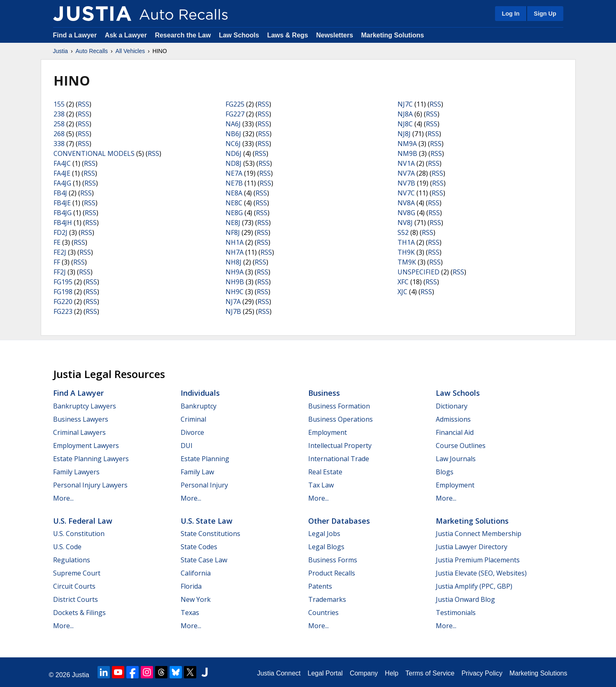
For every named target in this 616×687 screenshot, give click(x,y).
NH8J (234, 262)
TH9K (406, 252)
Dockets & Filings (79, 613)
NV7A (406, 173)
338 (59, 144)
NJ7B (233, 311)
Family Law (197, 472)
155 (59, 104)
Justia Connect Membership (479, 534)
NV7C (406, 193)
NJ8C (405, 124)
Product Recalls (332, 573)
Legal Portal (325, 673)
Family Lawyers (76, 472)
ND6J (234, 153)
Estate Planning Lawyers (91, 459)
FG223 (63, 311)
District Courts (76, 599)
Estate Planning (205, 459)
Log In (510, 14)
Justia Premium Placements (478, 560)
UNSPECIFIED (418, 272)
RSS (84, 104)
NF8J (233, 232)
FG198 (63, 292)
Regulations (72, 560)
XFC (403, 282)
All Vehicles (130, 51)
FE (57, 242)
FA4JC (62, 163)
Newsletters (335, 35)
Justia (61, 51)
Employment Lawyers (86, 446)
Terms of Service (430, 673)
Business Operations (341, 419)
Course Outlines (461, 446)
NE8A (234, 193)
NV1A (406, 163)
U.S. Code (67, 547)
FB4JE (62, 203)
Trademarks (327, 599)
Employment (328, 432)
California (196, 573)
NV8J (405, 223)
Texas (190, 613)
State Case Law (204, 560)
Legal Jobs (324, 534)
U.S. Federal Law (83, 521)
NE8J (233, 223)
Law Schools (239, 35)
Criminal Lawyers (79, 432)
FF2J (60, 272)
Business (324, 393)
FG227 (235, 114)
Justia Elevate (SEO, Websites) (481, 573)
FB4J (60, 193)
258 (59, 124)
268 (59, 134)
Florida (191, 586)
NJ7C (405, 104)
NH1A (235, 242)
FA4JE (62, 173)
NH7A (235, 252)
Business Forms (333, 560)
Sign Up (545, 14)
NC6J (233, 144)
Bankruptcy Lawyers (85, 406)
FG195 (63, 282)
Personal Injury (204, 485)
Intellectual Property (340, 446)
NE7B (234, 183)
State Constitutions (210, 534)
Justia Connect (279, 673)
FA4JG (62, 183)
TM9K (407, 262)
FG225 (235, 104)
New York (196, 599)
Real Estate (325, 472)
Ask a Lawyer (127, 35)
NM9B (407, 153)
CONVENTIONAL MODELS (94, 153)
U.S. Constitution (79, 534)
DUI (187, 446)
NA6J (233, 124)
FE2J (60, 252)
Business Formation (339, 406)
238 (59, 114)
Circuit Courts (74, 586)
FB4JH (63, 223)
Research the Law (183, 35)
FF (57, 262)
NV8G (406, 213)
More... (63, 498)
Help (392, 673)
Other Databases (339, 521)
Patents (320, 586)
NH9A (235, 272)
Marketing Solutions (392, 35)
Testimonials (456, 613)
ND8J (234, 163)
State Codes (199, 547)
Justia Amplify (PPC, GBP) (474, 586)
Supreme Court (77, 573)
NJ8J (404, 134)
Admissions (453, 419)
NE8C (234, 203)
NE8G (234, 213)
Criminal (193, 419)
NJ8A (405, 114)
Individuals (200, 393)
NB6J (233, 134)
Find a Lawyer (75, 35)
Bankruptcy (199, 406)
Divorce (192, 432)
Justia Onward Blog (465, 599)
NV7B (406, 183)
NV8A (406, 203)
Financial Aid (455, 432)
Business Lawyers (81, 419)
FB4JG (63, 213)
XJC (402, 292)
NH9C (235, 292)
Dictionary (452, 406)
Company (364, 673)
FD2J (60, 232)
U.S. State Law (207, 521)
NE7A (234, 173)
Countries (323, 613)
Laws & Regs (288, 35)
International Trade (339, 459)
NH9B (235, 282)
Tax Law (321, 485)
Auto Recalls (92, 51)
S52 (403, 232)
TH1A (406, 242)
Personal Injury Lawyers (90, 485)
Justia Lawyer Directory (472, 547)
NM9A (407, 144)
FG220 (63, 302)
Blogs (445, 472)
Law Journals (456, 459)
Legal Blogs (326, 547)
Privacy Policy (482, 673)
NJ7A (233, 302)
